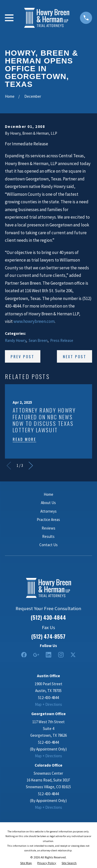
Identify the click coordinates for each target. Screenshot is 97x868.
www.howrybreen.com (34, 321)
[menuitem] (26, 863)
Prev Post (23, 356)
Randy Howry (16, 340)
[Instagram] (61, 655)
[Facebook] (24, 655)
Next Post (75, 356)
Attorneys (48, 511)
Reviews (48, 528)
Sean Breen (38, 340)
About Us (48, 503)
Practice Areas (48, 520)
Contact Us (48, 545)
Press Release (62, 340)
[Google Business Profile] (36, 655)
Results (48, 536)
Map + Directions (48, 704)
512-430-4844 (48, 698)
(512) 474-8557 (48, 636)
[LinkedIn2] (48, 655)
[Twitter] (73, 655)
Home (48, 494)
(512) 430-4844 (48, 617)
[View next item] (31, 466)
